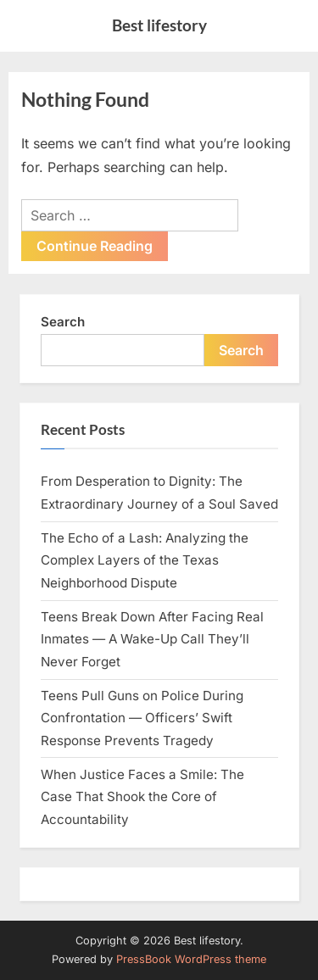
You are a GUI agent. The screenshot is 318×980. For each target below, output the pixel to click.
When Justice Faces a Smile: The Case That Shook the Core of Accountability (142, 797)
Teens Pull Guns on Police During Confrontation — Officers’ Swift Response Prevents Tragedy (142, 718)
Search (63, 322)
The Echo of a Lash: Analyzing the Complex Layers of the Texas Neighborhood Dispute (145, 560)
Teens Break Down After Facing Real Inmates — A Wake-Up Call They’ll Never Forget (152, 639)
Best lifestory (159, 25)
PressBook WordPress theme (191, 959)
